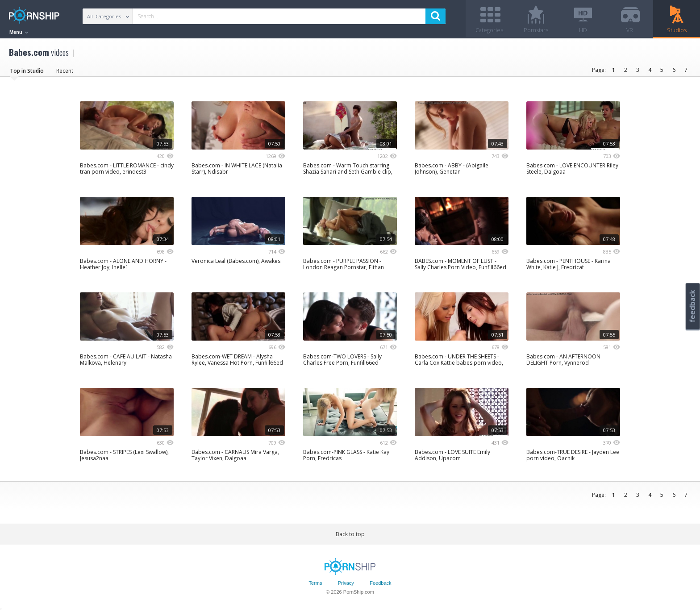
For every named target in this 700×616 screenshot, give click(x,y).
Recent (65, 73)
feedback (692, 306)
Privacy (346, 586)
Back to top (350, 537)
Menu (19, 32)
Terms (315, 586)
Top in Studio (27, 73)
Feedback (380, 586)
